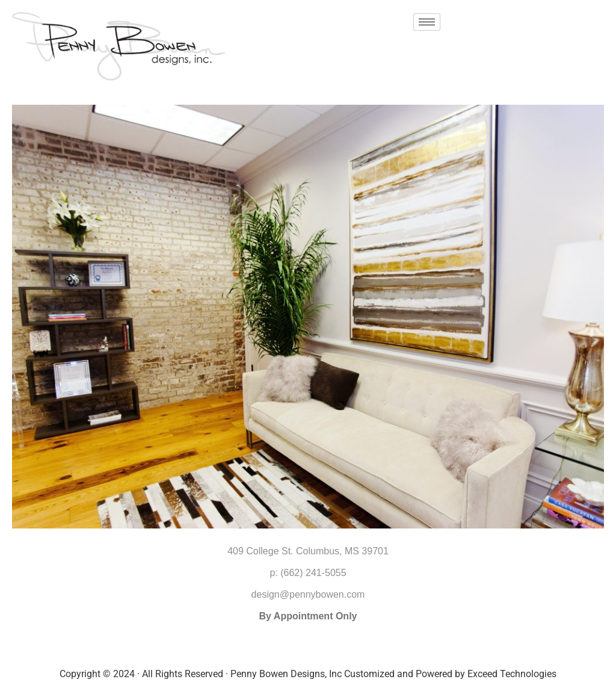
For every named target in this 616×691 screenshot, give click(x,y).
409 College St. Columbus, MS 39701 (308, 551)
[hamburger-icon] (427, 22)
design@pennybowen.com (308, 594)
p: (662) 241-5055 (308, 573)
